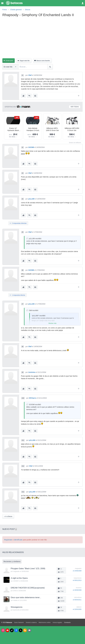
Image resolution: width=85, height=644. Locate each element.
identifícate (18, 540)
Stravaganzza (17, 607)
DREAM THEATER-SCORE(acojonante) (28, 588)
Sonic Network (19, 622)
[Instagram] (3, 630)
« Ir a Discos (8, 516)
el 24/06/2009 (77, 571)
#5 (22, 232)
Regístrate (8, 540)
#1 (22, 75)
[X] (21, 630)
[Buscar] (50, 67)
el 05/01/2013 (77, 580)
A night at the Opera (19, 578)
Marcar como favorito (43, 61)
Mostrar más (53, 323)
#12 (23, 466)
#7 (22, 304)
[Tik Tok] (12, 630)
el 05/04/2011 (77, 600)
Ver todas (75, 107)
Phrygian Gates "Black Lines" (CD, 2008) (28, 569)
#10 (23, 398)
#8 (22, 347)
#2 (22, 147)
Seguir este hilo (25, 61)
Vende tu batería (31, 622)
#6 (22, 270)
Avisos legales (57, 622)
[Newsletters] (29, 630)
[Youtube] (7, 630)
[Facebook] (16, 630)
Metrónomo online (45, 622)
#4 (22, 199)
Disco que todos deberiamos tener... (26, 597)
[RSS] (25, 630)
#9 (22, 372)
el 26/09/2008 (77, 590)
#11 (23, 440)
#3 (22, 173)
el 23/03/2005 (77, 609)
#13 (23, 492)
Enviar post (9, 61)
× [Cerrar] (16, 529)
